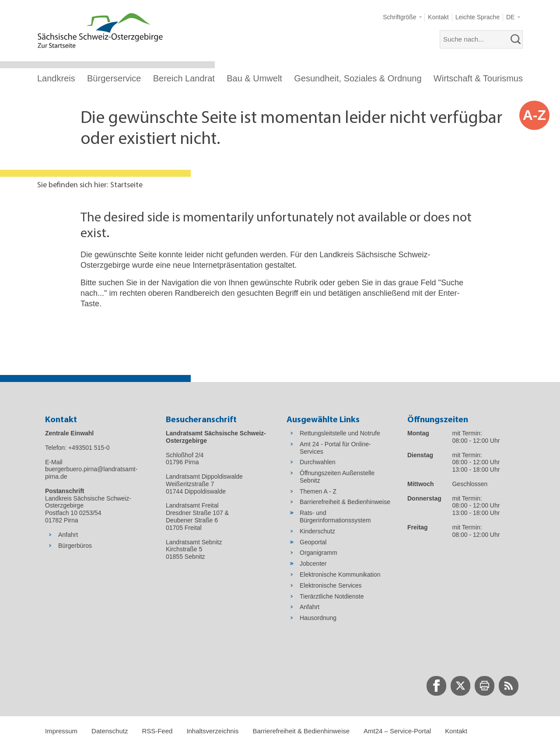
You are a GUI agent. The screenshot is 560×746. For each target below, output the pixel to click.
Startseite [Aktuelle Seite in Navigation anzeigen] (126, 185)
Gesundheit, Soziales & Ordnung (358, 78)
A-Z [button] (534, 115)
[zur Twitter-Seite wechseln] (460, 686)
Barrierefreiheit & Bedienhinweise (301, 731)
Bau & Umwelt (254, 78)
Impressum (61, 731)
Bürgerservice (114, 78)
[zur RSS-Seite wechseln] (509, 686)
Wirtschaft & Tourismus (478, 78)
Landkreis (56, 78)
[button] (402, 17)
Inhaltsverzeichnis (212, 731)
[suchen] (516, 39)
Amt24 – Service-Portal (397, 731)
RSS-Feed (157, 731)
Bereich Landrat (184, 78)
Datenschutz (110, 731)
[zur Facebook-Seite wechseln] (436, 686)
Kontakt (456, 731)
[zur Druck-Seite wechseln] (485, 686)
